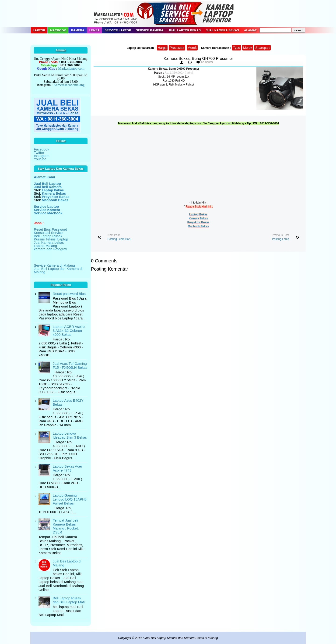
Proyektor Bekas (198, 222)
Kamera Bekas (198, 218)
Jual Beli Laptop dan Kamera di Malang (58, 270)
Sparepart (262, 48)
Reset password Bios (69, 294)
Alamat (250, 30)
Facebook (42, 149)
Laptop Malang (45, 246)
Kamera (78, 30)
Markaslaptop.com (71, 68)
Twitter (39, 152)
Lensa (94, 30)
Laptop (39, 30)
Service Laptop (118, 30)
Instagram (42, 156)
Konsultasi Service (48, 233)
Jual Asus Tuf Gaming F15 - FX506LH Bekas (70, 365)
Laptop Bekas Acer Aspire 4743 (67, 468)
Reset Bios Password (51, 229)
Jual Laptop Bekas (184, 30)
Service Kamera (150, 30)
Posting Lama (281, 239)
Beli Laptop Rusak (48, 236)
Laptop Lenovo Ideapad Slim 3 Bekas (70, 435)
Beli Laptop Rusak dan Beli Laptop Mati (69, 600)
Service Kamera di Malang (54, 265)
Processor (177, 48)
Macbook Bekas (198, 226)
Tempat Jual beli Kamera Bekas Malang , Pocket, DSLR (66, 526)
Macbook (58, 30)
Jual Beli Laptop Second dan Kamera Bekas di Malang (181, 638)
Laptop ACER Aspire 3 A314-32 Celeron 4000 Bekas (69, 331)
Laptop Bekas (198, 215)
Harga (162, 48)
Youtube (40, 159)
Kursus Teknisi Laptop (51, 239)
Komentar (207, 62)
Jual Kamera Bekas (222, 30)
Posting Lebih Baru (119, 239)
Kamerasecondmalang (69, 85)
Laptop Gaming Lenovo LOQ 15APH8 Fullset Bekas (70, 499)
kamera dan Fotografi (51, 249)
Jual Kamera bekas (49, 242)
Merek (192, 48)
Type (236, 48)
